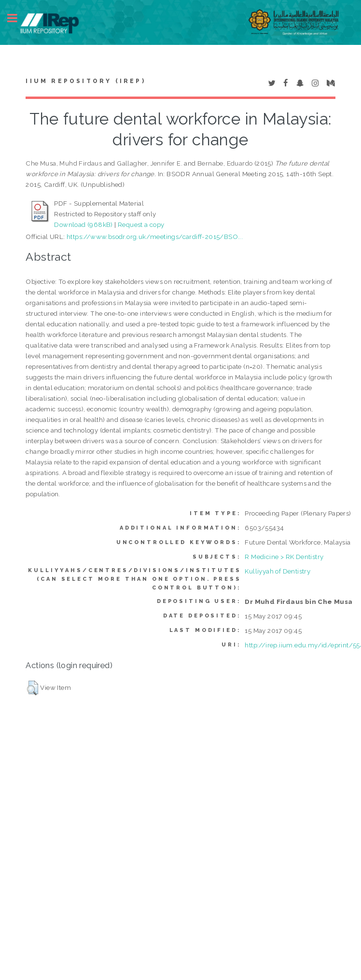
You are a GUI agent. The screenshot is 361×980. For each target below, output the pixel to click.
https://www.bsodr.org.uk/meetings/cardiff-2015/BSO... (155, 237)
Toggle (17, 18)
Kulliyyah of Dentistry (278, 571)
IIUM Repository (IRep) (85, 81)
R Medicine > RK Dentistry (284, 557)
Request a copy (141, 224)
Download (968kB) (83, 224)
